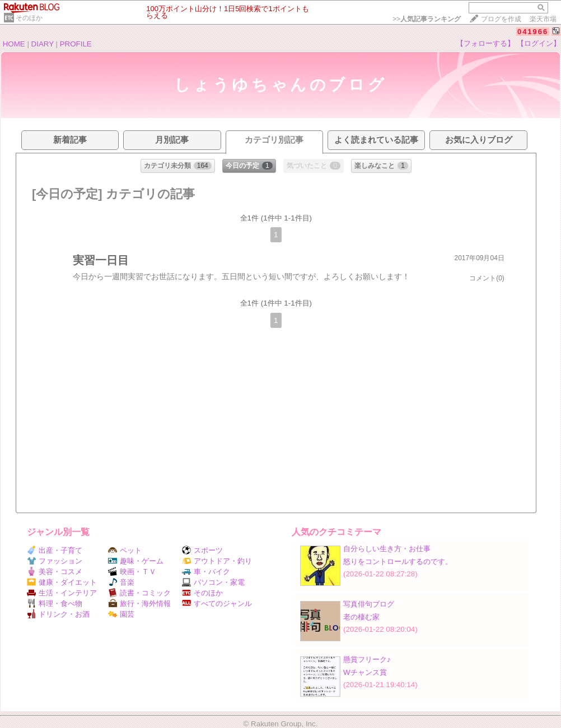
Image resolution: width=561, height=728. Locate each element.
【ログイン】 (539, 43)
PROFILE (76, 44)
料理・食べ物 (55, 603)
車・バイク (206, 572)
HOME (14, 44)
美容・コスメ (55, 572)
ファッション (55, 561)
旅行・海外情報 (139, 603)
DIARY (43, 44)
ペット (125, 550)
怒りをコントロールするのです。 (398, 562)
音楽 (121, 582)
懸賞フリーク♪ (367, 659)
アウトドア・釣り (217, 561)
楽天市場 (543, 19)
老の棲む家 (361, 617)
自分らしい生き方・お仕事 (387, 549)
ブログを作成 (501, 19)
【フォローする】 (485, 43)
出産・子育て (55, 550)
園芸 (121, 614)
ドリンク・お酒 (58, 614)
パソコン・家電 (213, 582)
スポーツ (202, 550)
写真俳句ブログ (369, 604)
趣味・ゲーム (136, 561)
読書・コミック (139, 593)
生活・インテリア (62, 593)
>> (427, 19)
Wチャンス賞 (365, 672)
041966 (533, 32)
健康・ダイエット (62, 582)
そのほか (29, 18)
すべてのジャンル (217, 603)
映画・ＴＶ (132, 572)
